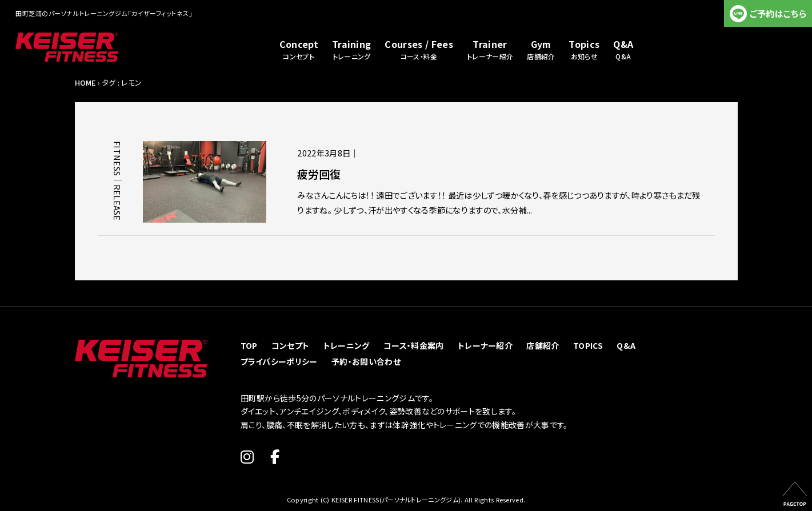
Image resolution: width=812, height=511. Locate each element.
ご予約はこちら (778, 13)
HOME (85, 83)
